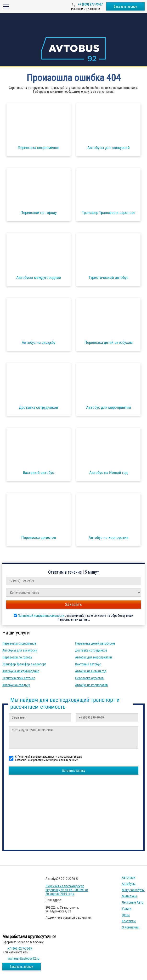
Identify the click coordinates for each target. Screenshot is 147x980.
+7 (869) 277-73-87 (90, 4)
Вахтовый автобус (88, 664)
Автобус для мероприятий (93, 657)
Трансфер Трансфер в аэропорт (24, 664)
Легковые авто (133, 902)
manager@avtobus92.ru (23, 958)
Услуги (127, 909)
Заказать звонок (125, 6)
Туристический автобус (19, 678)
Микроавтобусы (133, 890)
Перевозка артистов (89, 678)
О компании (130, 927)
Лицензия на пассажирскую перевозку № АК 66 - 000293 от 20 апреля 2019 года (67, 890)
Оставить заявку (74, 771)
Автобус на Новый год (91, 671)
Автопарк (129, 877)
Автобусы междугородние (21, 671)
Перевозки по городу (17, 657)
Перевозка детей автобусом (95, 643)
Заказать (73, 604)
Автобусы (129, 884)
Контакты (129, 921)
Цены (126, 915)
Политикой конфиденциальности (41, 616)
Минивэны (129, 896)
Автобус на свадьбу (16, 685)
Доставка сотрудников (91, 650)
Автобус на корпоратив (91, 685)
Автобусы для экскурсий (20, 650)
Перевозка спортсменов (19, 643)
